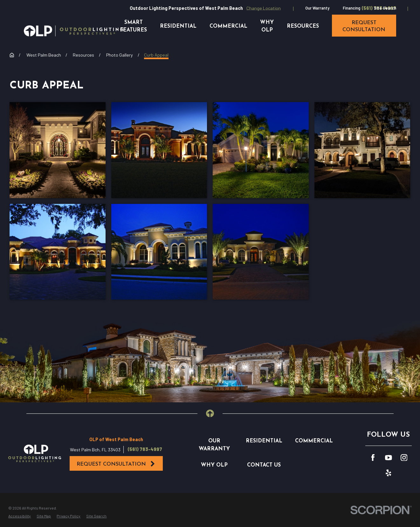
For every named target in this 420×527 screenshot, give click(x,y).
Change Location (264, 8)
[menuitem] (20, 516)
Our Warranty (317, 8)
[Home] (74, 31)
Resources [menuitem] (303, 26)
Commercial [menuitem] (228, 26)
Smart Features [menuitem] (133, 26)
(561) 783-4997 (145, 449)
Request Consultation (116, 464)
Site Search (385, 8)
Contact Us (264, 465)
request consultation (364, 26)
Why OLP (214, 465)
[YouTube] (389, 458)
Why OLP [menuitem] (267, 26)
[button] (58, 150)
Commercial (314, 441)
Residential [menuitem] (178, 26)
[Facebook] (373, 458)
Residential (264, 441)
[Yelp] (389, 473)
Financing (351, 8)
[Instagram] (404, 458)
